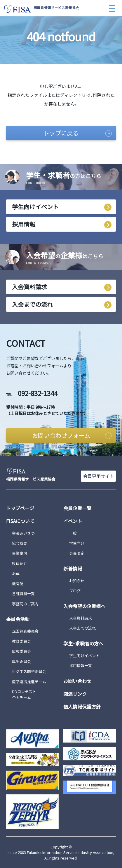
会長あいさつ (23, 533)
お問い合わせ (77, 681)
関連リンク (75, 694)
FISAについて (20, 521)
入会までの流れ (32, 304)
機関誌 (18, 584)
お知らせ (77, 581)
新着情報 (73, 569)
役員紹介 (20, 563)
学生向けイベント (35, 207)
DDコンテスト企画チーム (24, 694)
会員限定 (77, 553)
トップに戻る (78, 133)
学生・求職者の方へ (83, 643)
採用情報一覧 (81, 665)
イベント (73, 521)
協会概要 (20, 543)
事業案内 (20, 553)
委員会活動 (18, 619)
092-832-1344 (32, 393)
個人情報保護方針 (82, 707)
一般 (73, 533)
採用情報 (24, 224)
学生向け (77, 543)
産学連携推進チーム (29, 682)
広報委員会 (21, 651)
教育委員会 (21, 641)
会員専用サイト (99, 476)
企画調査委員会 (25, 631)
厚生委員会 (21, 661)
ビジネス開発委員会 (29, 671)
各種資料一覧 (23, 594)
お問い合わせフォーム (72, 435)
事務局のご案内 (25, 604)
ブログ (75, 591)
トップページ (20, 508)
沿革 (16, 573)
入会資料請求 (29, 287)
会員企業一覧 (77, 508)
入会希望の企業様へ (84, 606)
